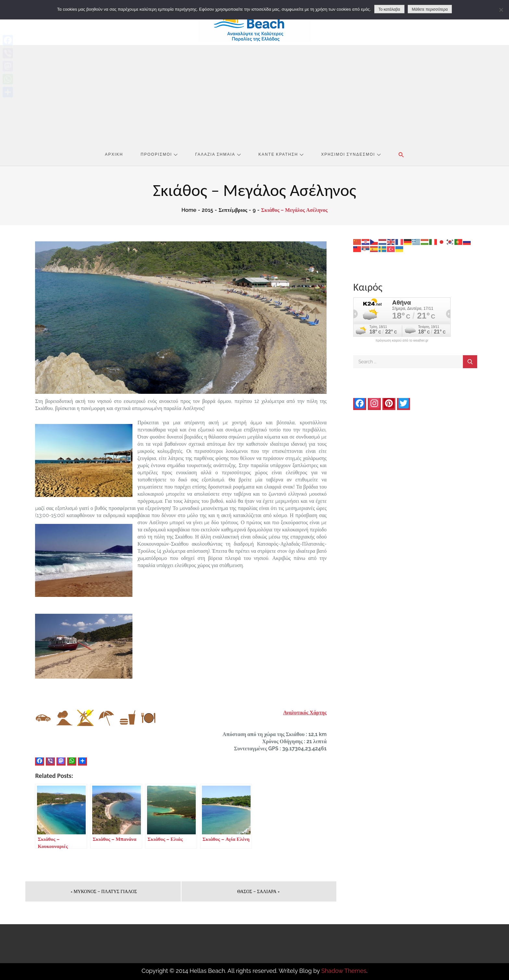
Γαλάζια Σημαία (218, 154)
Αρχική (114, 154)
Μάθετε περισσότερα (430, 9)
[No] (501, 10)
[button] (401, 155)
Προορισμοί (159, 154)
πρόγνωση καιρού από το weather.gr (402, 341)
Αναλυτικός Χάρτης (305, 713)
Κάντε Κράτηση (281, 154)
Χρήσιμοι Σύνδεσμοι (351, 154)
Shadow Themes (344, 971)
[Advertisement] (255, 94)
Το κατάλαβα (389, 9)
